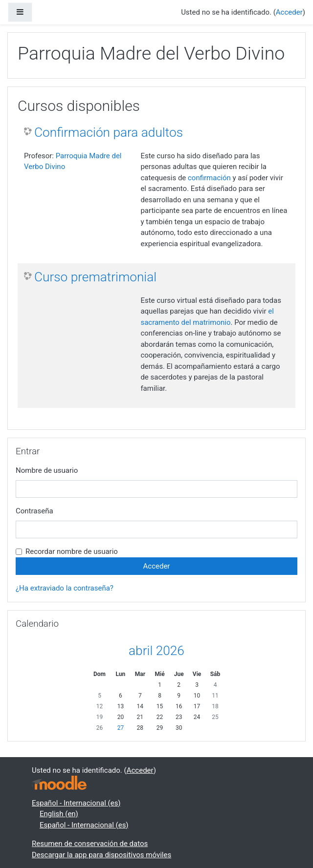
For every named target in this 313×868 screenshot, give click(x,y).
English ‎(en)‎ (59, 814)
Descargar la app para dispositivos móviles (101, 855)
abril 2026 (156, 651)
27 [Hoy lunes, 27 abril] (121, 728)
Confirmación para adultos (109, 132)
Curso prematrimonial (95, 277)
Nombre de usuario (47, 470)
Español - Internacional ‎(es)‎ (76, 803)
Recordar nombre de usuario (72, 551)
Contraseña (34, 511)
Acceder (289, 12)
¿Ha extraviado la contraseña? (65, 588)
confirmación (209, 178)
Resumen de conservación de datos (90, 844)
